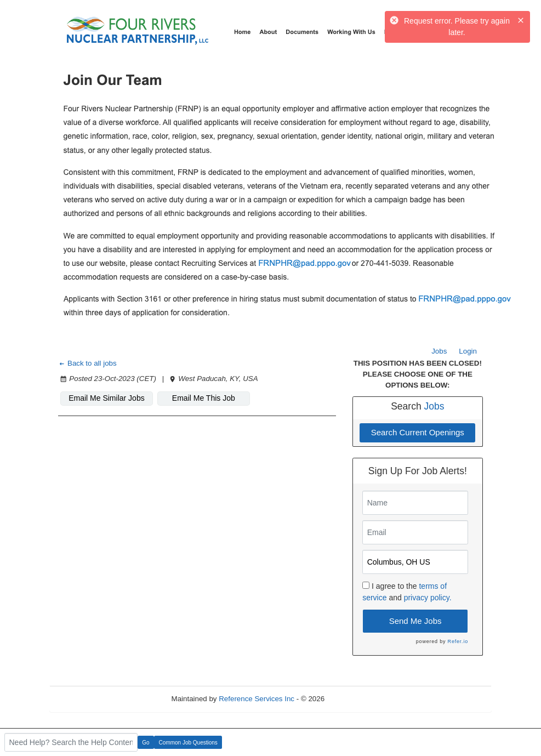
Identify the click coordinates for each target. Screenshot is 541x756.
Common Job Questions (188, 743)
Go (146, 743)
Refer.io (458, 641)
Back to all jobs (87, 363)
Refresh (357, 699)
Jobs (439, 351)
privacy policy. (428, 598)
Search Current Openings (418, 432)
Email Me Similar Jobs (106, 398)
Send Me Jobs (415, 621)
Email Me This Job (204, 398)
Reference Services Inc (257, 699)
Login (468, 351)
